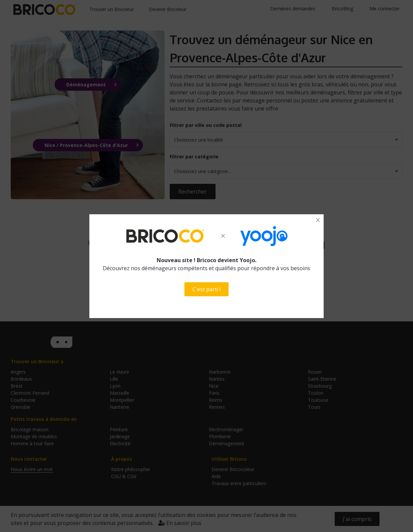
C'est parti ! (206, 289)
